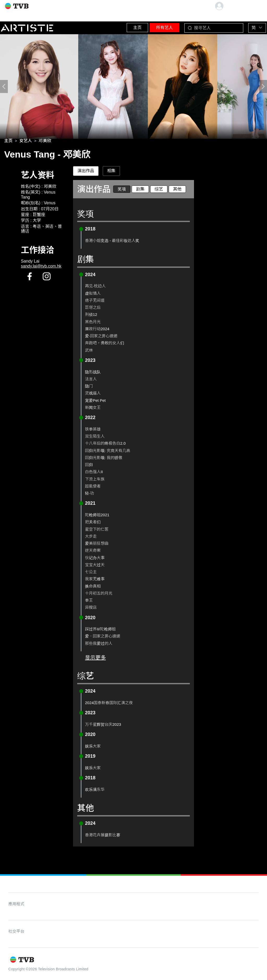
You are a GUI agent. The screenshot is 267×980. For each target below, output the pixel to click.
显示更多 (95, 659)
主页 (119, 26)
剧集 (140, 190)
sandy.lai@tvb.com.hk (41, 267)
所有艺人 (153, 26)
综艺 (159, 190)
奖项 (122, 190)
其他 (177, 190)
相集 (111, 172)
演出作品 (86, 172)
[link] (8, 142)
